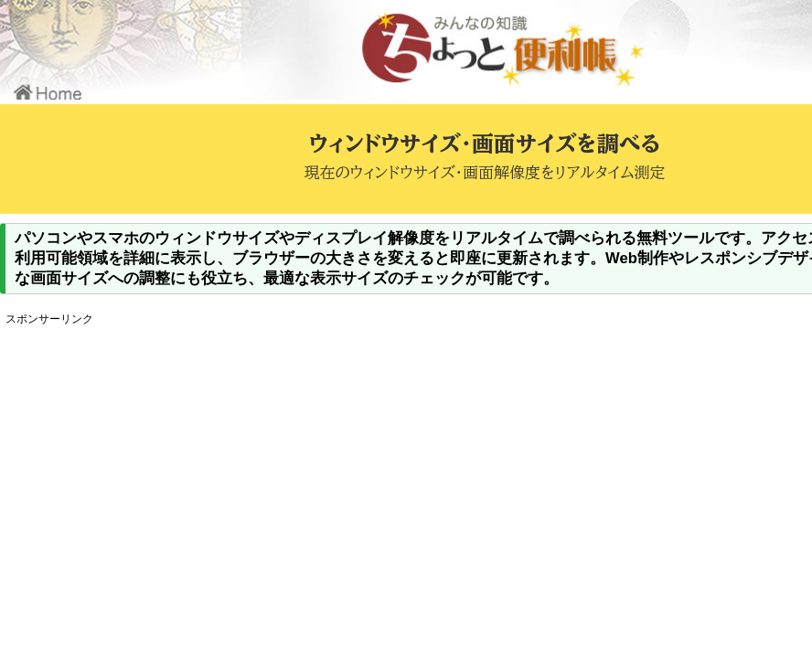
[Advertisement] (343, 459)
